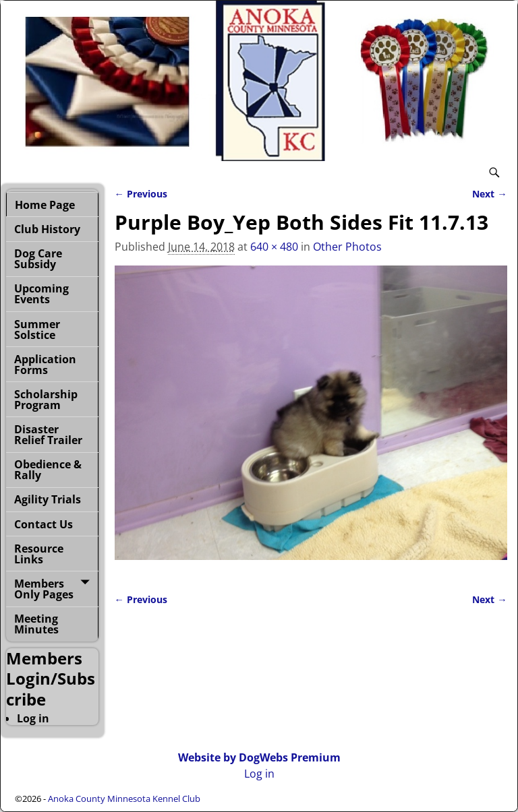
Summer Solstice (37, 330)
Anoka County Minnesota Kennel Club (124, 799)
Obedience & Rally (48, 470)
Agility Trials (48, 499)
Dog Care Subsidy (38, 259)
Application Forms (45, 365)
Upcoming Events (41, 294)
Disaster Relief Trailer (48, 435)
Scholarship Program (46, 400)
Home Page (45, 205)
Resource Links (39, 554)
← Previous (141, 194)
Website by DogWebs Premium (259, 757)
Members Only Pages (44, 589)
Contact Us (44, 524)
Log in (33, 718)
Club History (47, 229)
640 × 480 (274, 247)
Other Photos (347, 247)
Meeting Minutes (36, 624)
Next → (489, 194)
